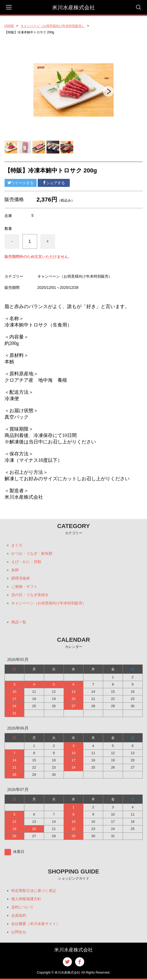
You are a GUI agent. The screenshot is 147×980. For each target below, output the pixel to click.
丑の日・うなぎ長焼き (30, 595)
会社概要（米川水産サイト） (36, 924)
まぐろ (17, 545)
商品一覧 (19, 622)
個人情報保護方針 (26, 899)
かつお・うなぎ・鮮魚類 (32, 553)
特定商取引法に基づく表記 (34, 891)
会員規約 (19, 915)
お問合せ (19, 932)
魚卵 (15, 570)
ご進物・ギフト (24, 587)
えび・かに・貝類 (26, 562)
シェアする (54, 183)
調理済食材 (21, 578)
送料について (22, 907)
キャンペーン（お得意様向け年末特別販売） (53, 26)
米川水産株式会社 (73, 7)
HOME (9, 26)
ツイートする (21, 183)
